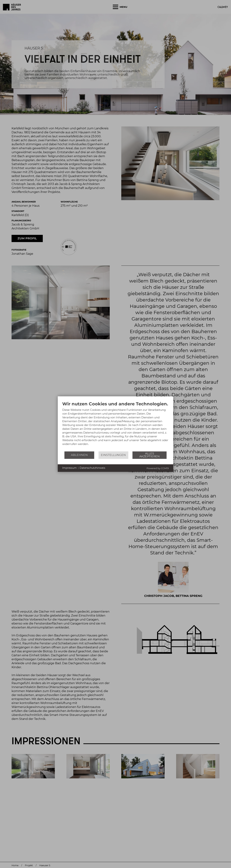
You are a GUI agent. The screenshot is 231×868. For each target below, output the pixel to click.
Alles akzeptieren (150, 455)
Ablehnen (79, 455)
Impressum (69, 468)
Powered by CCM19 (158, 468)
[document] (115, 426)
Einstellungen (113, 455)
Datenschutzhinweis (92, 468)
